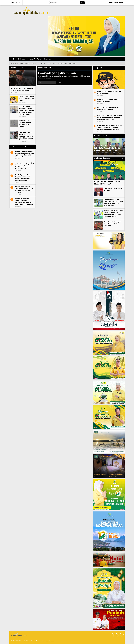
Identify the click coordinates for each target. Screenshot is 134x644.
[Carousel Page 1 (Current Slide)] (118, 154)
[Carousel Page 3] (121, 154)
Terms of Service (48, 641)
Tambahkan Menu (116, 3)
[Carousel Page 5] (123, 154)
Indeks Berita (36, 641)
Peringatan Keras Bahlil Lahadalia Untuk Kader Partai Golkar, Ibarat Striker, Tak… (107, 148)
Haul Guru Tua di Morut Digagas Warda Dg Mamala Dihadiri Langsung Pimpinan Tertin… (26, 136)
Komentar (29, 147)
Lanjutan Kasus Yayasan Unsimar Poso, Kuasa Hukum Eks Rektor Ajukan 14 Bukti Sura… (26, 110)
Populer (16, 147)
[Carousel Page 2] (119, 154)
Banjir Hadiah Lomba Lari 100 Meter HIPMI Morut (107, 183)
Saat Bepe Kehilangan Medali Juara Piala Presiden (113, 224)
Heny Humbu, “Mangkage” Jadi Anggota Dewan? (22, 89)
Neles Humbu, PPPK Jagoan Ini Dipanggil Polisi (27, 99)
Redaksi (26, 641)
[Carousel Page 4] (122, 154)
